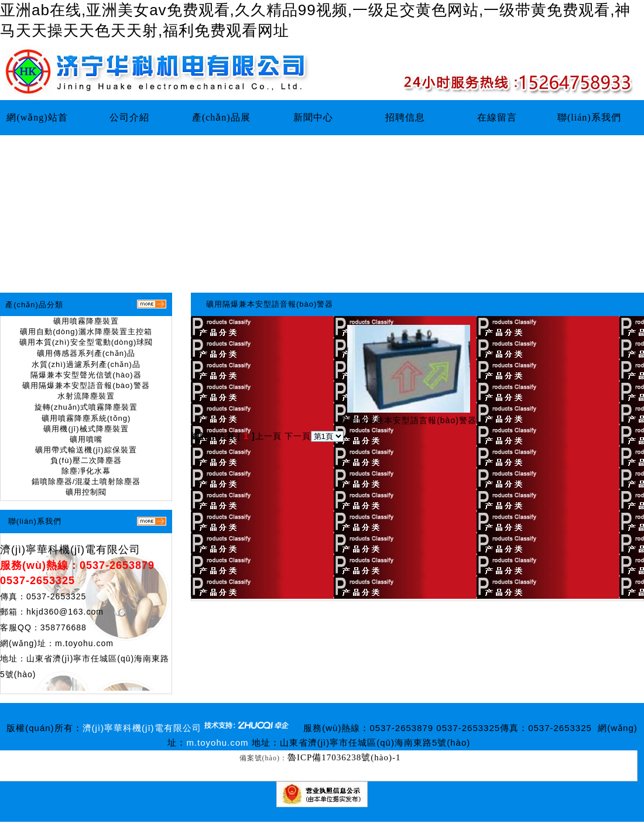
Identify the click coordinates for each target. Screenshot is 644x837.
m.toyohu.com (84, 643)
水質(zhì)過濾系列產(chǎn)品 (86, 364)
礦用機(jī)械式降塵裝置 (86, 429)
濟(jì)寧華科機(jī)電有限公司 (70, 550)
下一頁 (298, 436)
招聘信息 (405, 117)
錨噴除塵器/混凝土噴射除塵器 (86, 481)
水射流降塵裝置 (86, 396)
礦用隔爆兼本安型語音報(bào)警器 (86, 385)
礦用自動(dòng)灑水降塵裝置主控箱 (86, 332)
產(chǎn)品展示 (221, 124)
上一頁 (268, 436)
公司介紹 (129, 117)
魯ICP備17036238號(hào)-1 (344, 757)
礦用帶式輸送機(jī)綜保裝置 (86, 450)
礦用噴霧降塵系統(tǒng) (86, 418)
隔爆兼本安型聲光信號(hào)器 (86, 375)
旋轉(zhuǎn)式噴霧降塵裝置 (86, 407)
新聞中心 (313, 117)
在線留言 (497, 117)
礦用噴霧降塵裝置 (86, 321)
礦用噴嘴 (86, 439)
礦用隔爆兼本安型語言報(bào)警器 (408, 420)
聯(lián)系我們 (589, 117)
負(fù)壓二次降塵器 (86, 460)
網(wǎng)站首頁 (37, 124)
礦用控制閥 (86, 492)
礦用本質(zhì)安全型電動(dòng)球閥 (86, 342)
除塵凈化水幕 (86, 471)
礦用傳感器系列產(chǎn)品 (86, 353)
